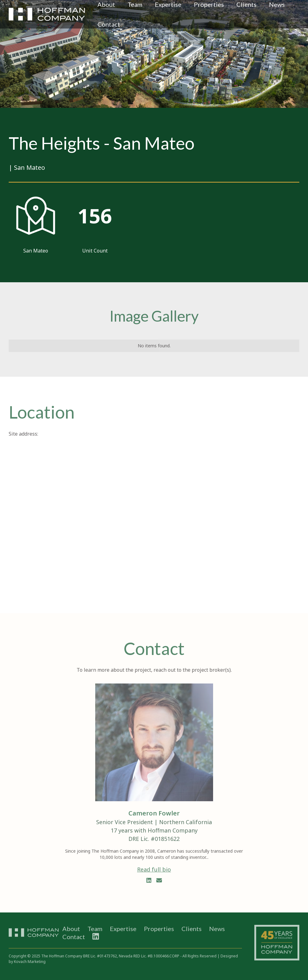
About (71, 929)
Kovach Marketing (30, 962)
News (217, 929)
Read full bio (154, 869)
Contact (109, 24)
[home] (47, 14)
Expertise (123, 929)
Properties (159, 929)
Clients (192, 929)
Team (95, 929)
